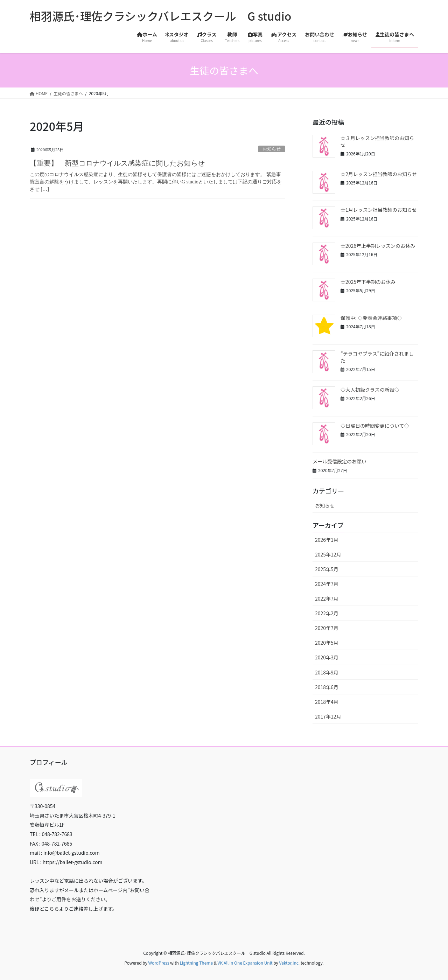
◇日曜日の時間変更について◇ (375, 426)
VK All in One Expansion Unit (245, 963)
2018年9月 (327, 672)
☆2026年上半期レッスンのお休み (378, 246)
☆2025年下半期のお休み (368, 282)
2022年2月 (327, 613)
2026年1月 (327, 540)
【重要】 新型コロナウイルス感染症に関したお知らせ (117, 163)
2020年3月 (327, 657)
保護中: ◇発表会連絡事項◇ (371, 318)
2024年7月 (327, 584)
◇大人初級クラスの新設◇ (370, 390)
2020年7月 (327, 628)
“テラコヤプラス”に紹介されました (377, 357)
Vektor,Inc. (289, 963)
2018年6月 (327, 687)
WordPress (159, 963)
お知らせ (272, 149)
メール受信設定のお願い (339, 461)
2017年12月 (328, 716)
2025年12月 (328, 554)
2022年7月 (327, 598)
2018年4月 (327, 702)
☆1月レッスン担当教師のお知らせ (379, 210)
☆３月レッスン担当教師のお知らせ (377, 141)
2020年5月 (327, 643)
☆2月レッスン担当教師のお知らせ (379, 174)
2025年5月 (327, 569)
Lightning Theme (196, 963)
